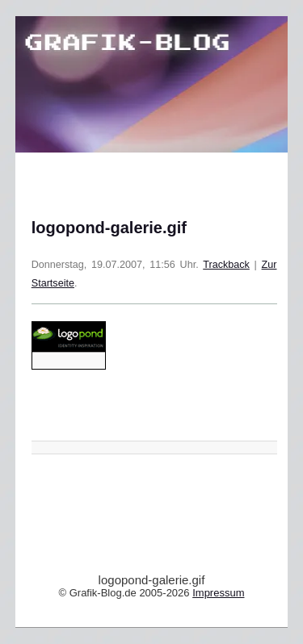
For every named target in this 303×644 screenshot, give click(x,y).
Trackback (226, 265)
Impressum (218, 593)
